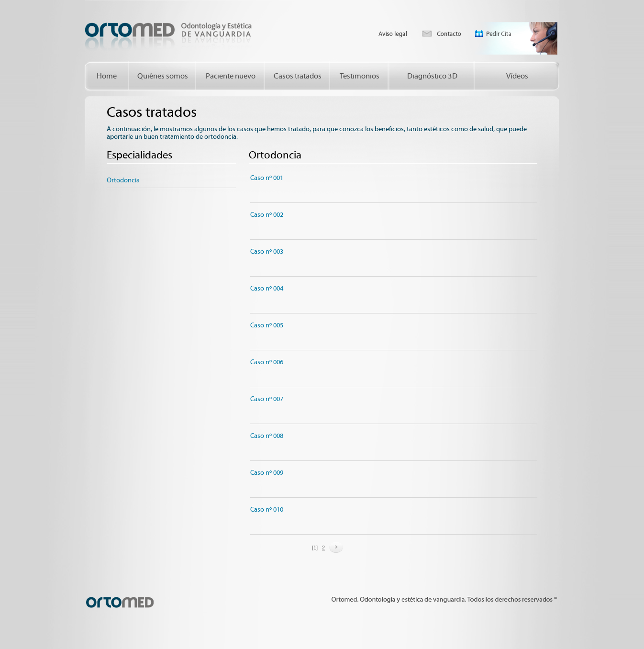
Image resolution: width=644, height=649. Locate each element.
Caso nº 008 (267, 436)
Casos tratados (298, 76)
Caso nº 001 (267, 178)
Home (107, 76)
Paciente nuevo (231, 76)
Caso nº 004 (267, 289)
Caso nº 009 (267, 473)
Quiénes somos (163, 76)
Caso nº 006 (267, 362)
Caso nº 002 (267, 215)
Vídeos (517, 76)
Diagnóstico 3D (432, 76)
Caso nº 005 (267, 325)
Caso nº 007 (267, 399)
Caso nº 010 (267, 510)
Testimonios (360, 76)
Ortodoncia (123, 180)
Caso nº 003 (267, 252)
